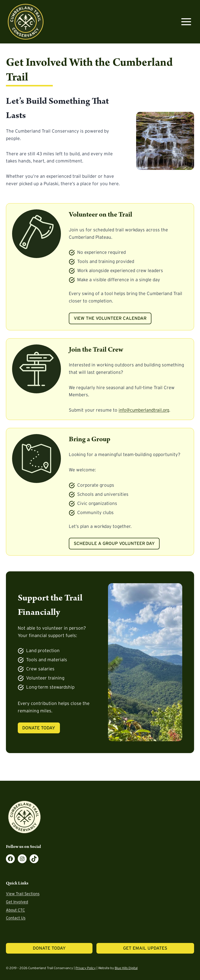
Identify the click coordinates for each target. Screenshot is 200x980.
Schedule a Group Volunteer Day (114, 543)
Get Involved (17, 902)
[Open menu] (186, 22)
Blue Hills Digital (127, 968)
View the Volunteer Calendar (110, 318)
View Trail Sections (23, 894)
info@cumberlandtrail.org (145, 410)
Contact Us (16, 918)
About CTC (15, 910)
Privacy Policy (86, 968)
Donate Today (39, 728)
